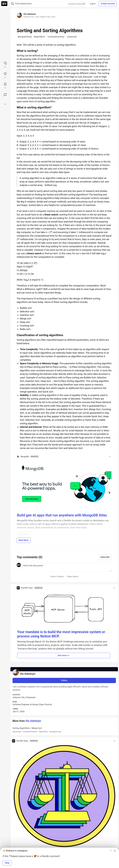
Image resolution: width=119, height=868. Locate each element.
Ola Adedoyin (30, 14)
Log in (93, 4)
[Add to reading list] (5, 86)
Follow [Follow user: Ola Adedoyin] (64, 680)
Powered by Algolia (76, 4)
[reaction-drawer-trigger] (5, 65)
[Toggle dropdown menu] (110, 457)
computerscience (56, 37)
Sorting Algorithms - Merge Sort (64, 730)
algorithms (39, 37)
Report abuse (73, 576)
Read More (24, 540)
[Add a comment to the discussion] (67, 567)
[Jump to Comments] (5, 75)
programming (25, 37)
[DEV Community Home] (4, 4)
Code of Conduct (57, 576)
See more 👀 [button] (64, 655)
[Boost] (5, 95)
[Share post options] (5, 104)
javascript (71, 37)
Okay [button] (7, 863)
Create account (108, 4)
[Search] (12, 4)
